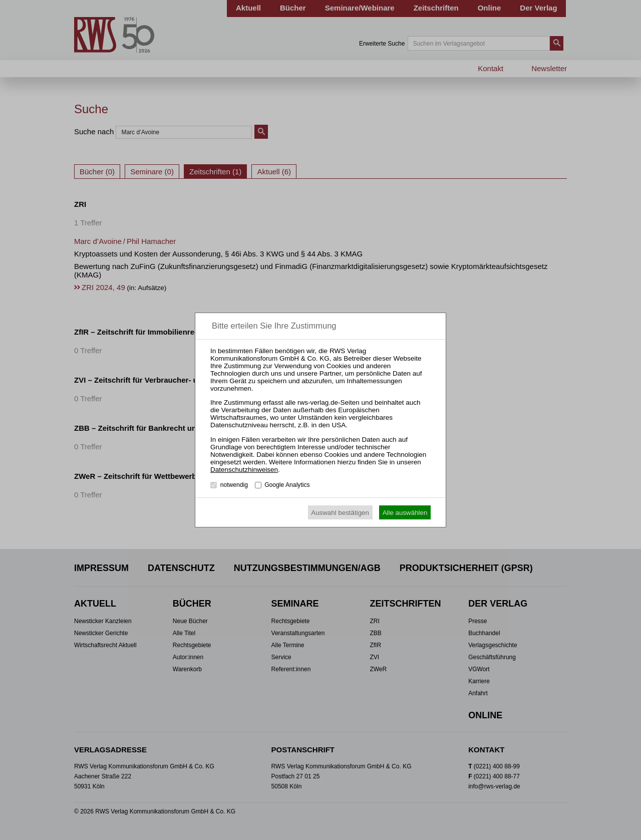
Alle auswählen (405, 513)
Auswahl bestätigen (340, 513)
